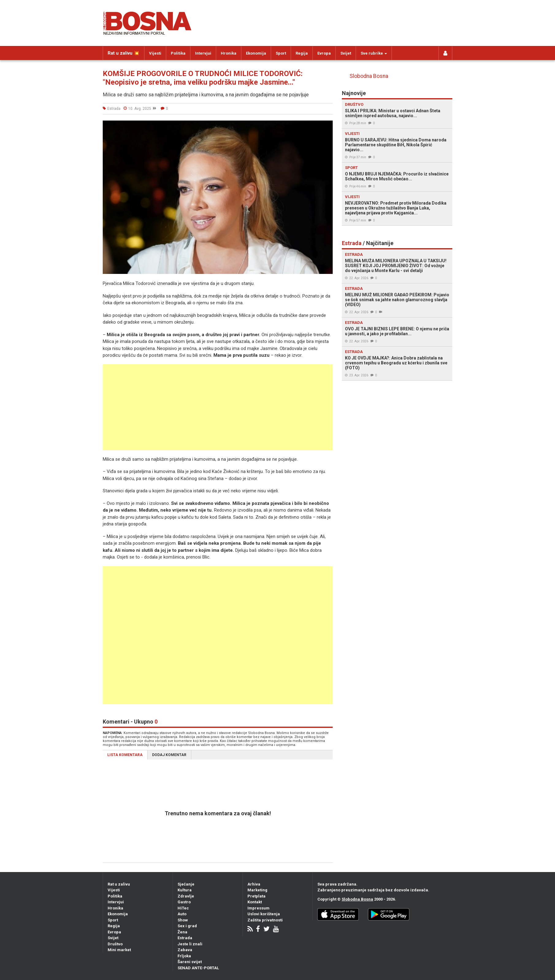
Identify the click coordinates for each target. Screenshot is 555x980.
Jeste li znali (190, 944)
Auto (182, 914)
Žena (182, 932)
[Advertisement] (218, 407)
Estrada (185, 938)
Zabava (185, 950)
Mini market (119, 950)
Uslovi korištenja (264, 914)
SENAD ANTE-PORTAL (198, 968)
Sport (281, 53)
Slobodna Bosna (369, 76)
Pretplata (256, 896)
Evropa (324, 53)
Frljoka (184, 956)
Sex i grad (187, 926)
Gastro (184, 902)
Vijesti (155, 53)
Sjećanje (186, 884)
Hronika (229, 53)
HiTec (183, 908)
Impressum (258, 908)
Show (183, 920)
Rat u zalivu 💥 (124, 53)
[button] (327, 126)
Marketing (257, 890)
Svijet (346, 53)
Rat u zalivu (119, 884)
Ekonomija (256, 53)
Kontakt (255, 902)
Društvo (115, 944)
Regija (302, 53)
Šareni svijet (190, 962)
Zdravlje (186, 896)
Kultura (185, 890)
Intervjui (203, 53)
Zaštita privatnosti (265, 920)
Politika (178, 53)
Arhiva (254, 884)
